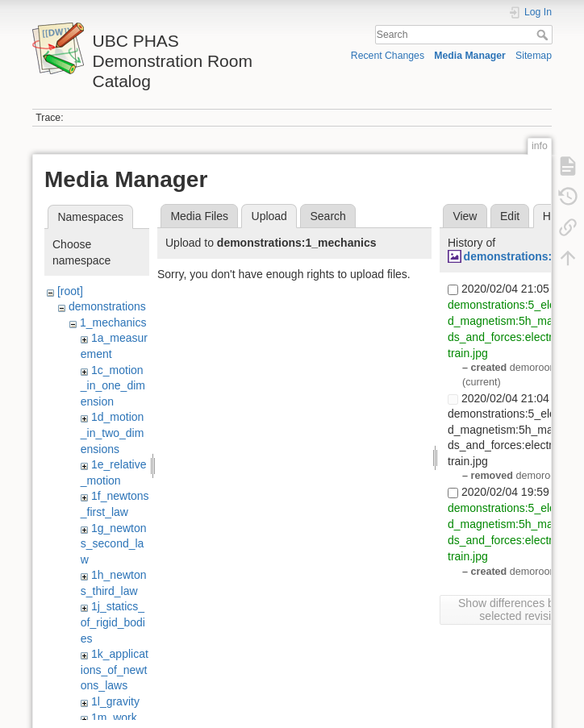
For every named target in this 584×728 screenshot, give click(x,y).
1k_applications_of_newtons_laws (115, 670)
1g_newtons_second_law (114, 544)
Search (544, 35)
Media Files (199, 216)
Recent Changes (388, 56)
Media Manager (470, 56)
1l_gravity (115, 701)
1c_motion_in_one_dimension (113, 386)
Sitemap (534, 56)
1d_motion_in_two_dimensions (113, 433)
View (465, 216)
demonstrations (107, 306)
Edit (510, 216)
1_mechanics (113, 322)
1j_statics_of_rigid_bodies (113, 622)
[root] (70, 291)
